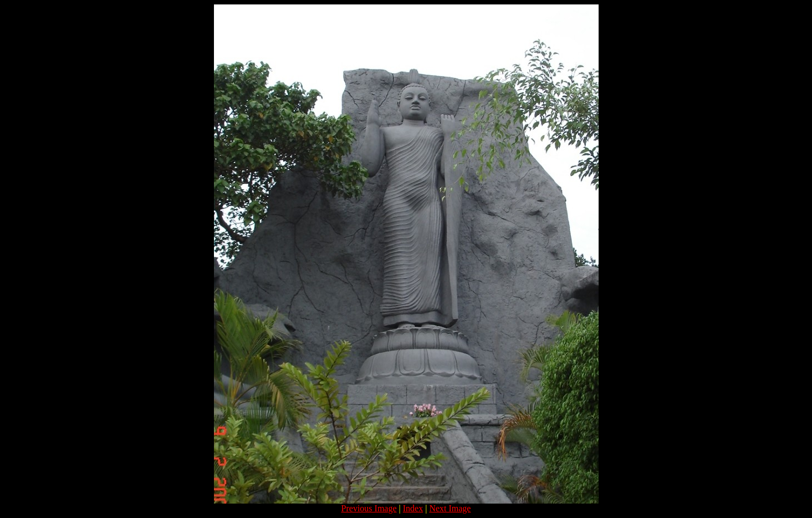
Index (413, 508)
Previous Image (369, 508)
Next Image (450, 508)
